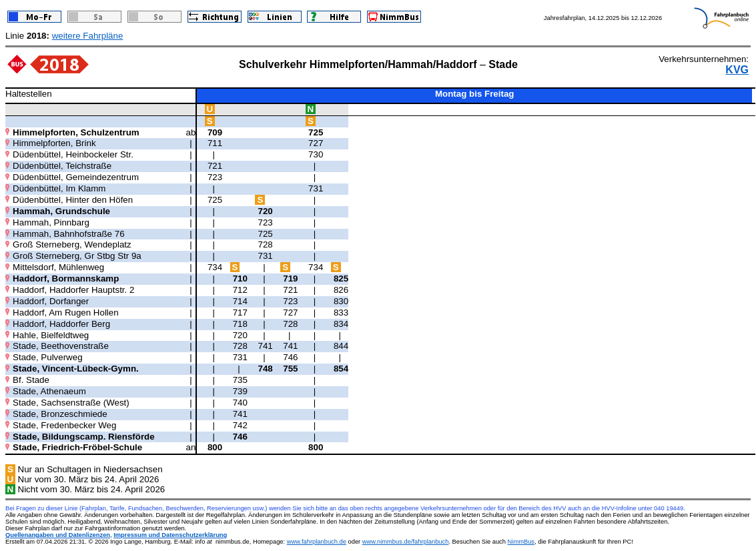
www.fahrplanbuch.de (317, 542)
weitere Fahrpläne (88, 36)
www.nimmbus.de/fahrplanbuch (406, 542)
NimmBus (521, 542)
